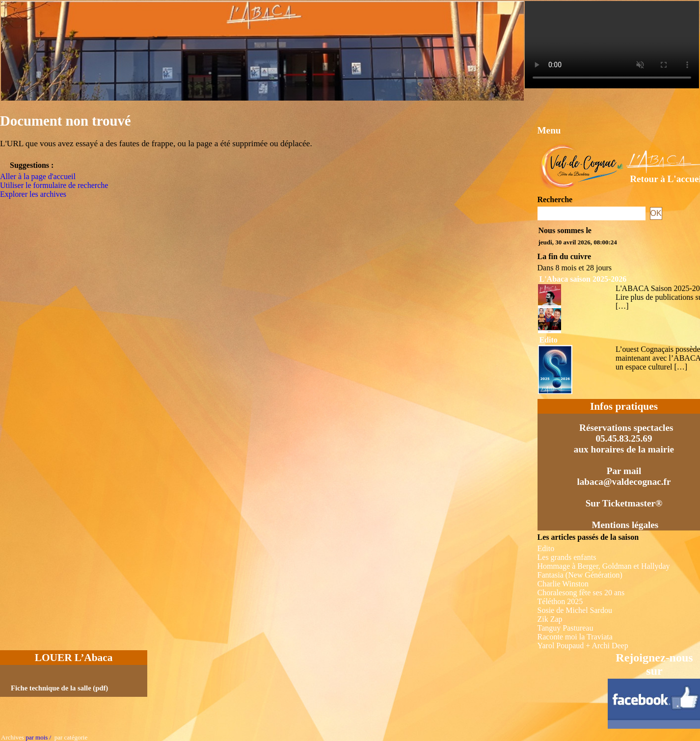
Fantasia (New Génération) (580, 575)
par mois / (38, 737)
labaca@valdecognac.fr (624, 482)
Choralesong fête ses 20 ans (581, 593)
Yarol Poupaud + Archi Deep (583, 646)
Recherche (555, 199)
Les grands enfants (567, 557)
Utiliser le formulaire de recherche (54, 185)
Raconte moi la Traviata (575, 637)
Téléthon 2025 (560, 601)
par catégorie (69, 737)
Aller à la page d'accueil (38, 176)
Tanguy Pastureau (565, 628)
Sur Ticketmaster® (624, 503)
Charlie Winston (563, 584)
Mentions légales (625, 525)
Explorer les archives (33, 194)
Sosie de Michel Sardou (575, 610)
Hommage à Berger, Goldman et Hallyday (604, 566)
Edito (549, 340)
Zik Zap (550, 619)
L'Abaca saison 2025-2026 (583, 279)
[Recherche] (592, 213)
